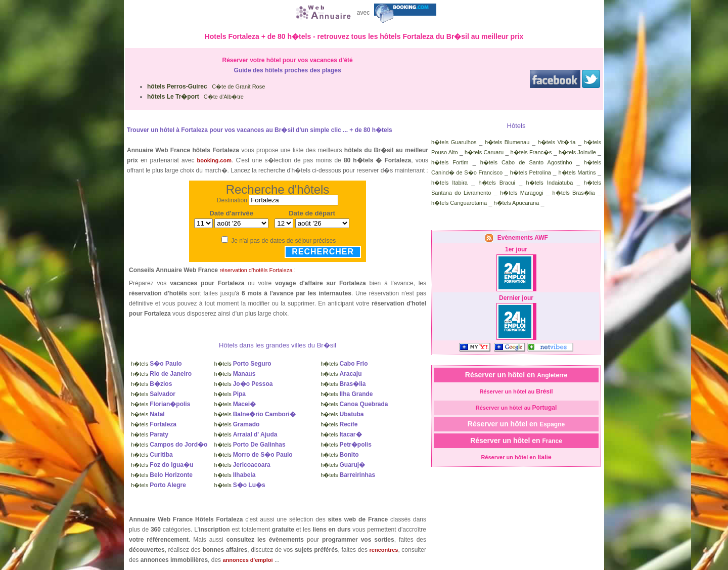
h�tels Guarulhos (454, 142)
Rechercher (323, 252)
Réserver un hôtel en (516, 375)
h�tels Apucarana (516, 203)
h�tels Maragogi (521, 193)
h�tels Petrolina (531, 172)
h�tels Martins (577, 172)
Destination (232, 200)
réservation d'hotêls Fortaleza (256, 270)
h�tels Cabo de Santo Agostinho (526, 162)
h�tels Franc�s (531, 152)
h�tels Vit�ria (557, 142)
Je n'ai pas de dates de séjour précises (283, 241)
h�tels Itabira (449, 183)
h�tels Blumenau (507, 142)
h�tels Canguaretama (459, 203)
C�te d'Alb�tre (195, 97)
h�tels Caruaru (484, 152)
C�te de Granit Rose (206, 86)
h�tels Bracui (497, 183)
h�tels (156, 364)
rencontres (384, 550)
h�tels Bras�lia (574, 193)
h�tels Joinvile (577, 152)
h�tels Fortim (450, 162)
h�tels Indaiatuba (550, 183)
